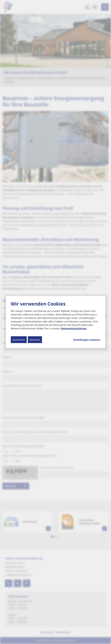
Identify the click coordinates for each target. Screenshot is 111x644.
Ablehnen (35, 340)
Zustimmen (19, 340)
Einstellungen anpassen (87, 340)
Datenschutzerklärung (74, 328)
